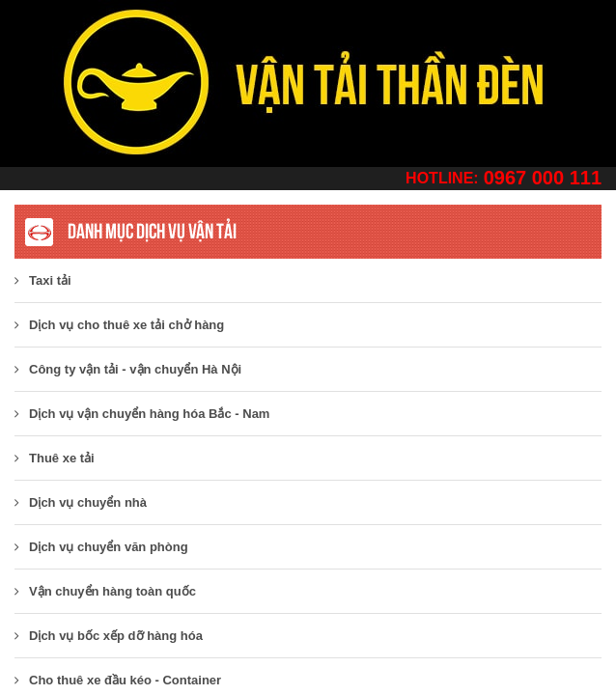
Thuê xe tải (55, 458)
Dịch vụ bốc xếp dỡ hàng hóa (109, 636)
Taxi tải (43, 280)
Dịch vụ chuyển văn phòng (101, 547)
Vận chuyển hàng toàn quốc (105, 591)
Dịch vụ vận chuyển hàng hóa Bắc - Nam (142, 414)
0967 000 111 (543, 178)
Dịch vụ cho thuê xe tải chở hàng (119, 325)
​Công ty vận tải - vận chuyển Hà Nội (128, 369)
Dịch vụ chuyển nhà (81, 502)
